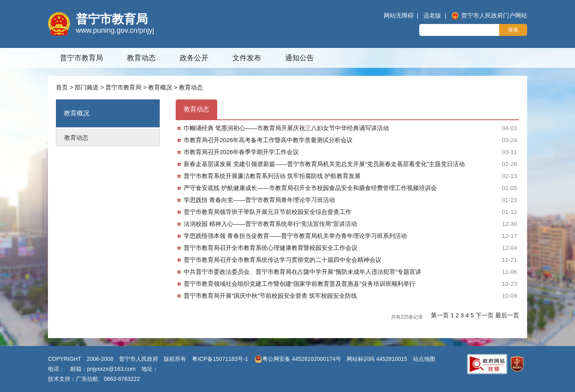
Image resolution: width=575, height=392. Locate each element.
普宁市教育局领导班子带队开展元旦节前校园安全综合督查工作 (268, 212)
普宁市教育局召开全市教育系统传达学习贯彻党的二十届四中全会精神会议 (283, 260)
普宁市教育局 (81, 58)
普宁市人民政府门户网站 (489, 15)
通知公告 (299, 58)
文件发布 (247, 58)
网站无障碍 (399, 15)
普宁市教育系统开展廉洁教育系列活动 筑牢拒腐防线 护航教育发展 (272, 176)
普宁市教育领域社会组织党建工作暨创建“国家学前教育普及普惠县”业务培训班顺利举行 (299, 284)
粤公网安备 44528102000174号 (298, 359)
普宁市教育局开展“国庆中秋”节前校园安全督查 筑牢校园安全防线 (270, 296)
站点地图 (424, 359)
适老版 (432, 15)
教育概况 (160, 87)
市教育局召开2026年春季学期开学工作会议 (241, 152)
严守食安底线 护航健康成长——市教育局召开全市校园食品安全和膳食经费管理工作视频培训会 (310, 188)
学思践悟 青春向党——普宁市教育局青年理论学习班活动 (259, 200)
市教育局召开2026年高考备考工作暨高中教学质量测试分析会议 (268, 140)
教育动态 (141, 58)
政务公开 (194, 58)
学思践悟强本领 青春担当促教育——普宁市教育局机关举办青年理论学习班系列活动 (295, 236)
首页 (62, 87)
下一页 (485, 315)
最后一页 (507, 315)
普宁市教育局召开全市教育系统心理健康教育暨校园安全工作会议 (271, 248)
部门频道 (87, 87)
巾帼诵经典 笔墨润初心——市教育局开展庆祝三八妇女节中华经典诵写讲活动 (286, 128)
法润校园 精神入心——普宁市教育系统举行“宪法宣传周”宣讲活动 (270, 224)
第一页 (441, 315)
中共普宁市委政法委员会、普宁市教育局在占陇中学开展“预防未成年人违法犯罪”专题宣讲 (302, 272)
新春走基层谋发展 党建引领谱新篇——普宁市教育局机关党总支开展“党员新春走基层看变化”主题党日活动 (324, 164)
